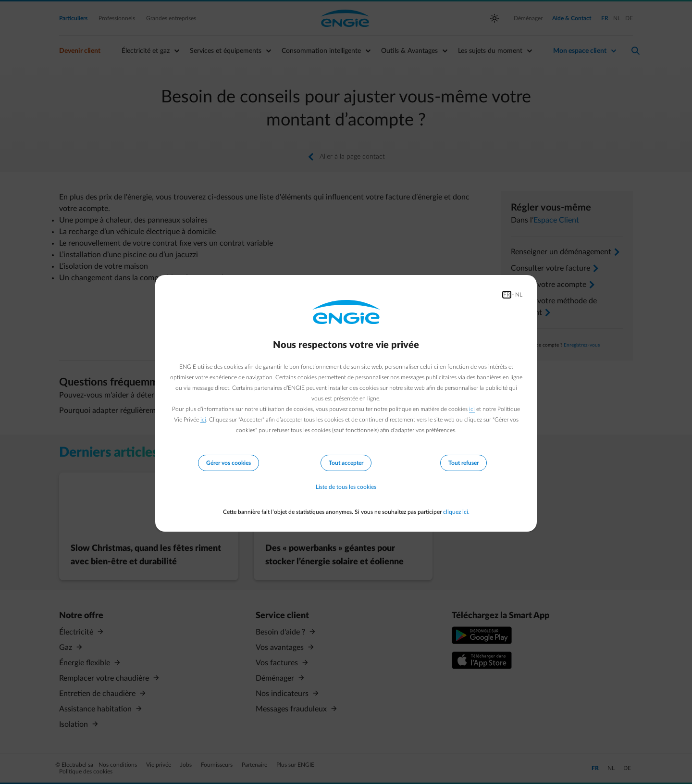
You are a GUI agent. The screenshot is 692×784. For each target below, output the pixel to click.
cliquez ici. (456, 512)
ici (472, 409)
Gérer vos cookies (229, 463)
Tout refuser (463, 463)
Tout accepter (346, 463)
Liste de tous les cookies (346, 487)
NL (519, 295)
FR (507, 295)
